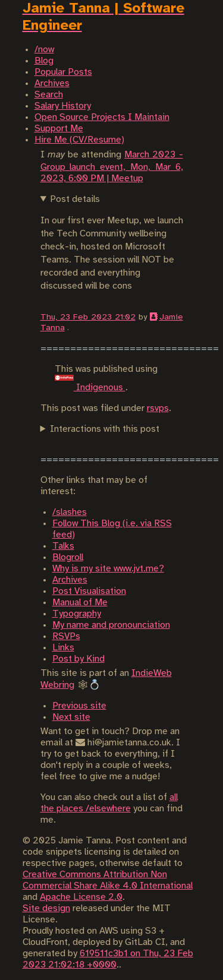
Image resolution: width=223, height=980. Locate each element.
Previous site (79, 706)
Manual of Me (80, 603)
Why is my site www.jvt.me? (108, 569)
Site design (46, 908)
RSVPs (66, 636)
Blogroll (68, 557)
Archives (70, 580)
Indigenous (90, 388)
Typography (77, 614)
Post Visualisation (89, 591)
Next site (71, 717)
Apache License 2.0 (81, 897)
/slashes (70, 512)
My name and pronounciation (111, 625)
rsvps (158, 408)
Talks (63, 546)
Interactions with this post (105, 429)
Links (63, 648)
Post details (75, 199)
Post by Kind (78, 659)
